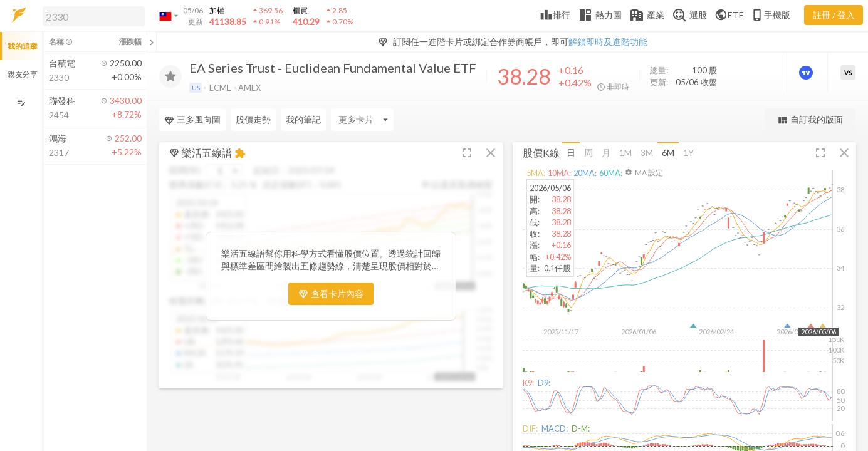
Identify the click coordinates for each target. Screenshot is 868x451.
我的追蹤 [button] (23, 46)
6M (668, 153)
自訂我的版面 (810, 120)
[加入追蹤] (170, 76)
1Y (688, 153)
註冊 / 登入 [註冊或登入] (834, 15)
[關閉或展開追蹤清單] (152, 42)
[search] (94, 16)
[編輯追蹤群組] (21, 102)
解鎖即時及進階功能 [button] (608, 42)
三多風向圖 (192, 120)
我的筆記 (303, 119)
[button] (92, 16)
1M (625, 153)
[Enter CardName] (362, 120)
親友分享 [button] (23, 74)
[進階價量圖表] (807, 73)
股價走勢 (253, 119)
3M (647, 153)
